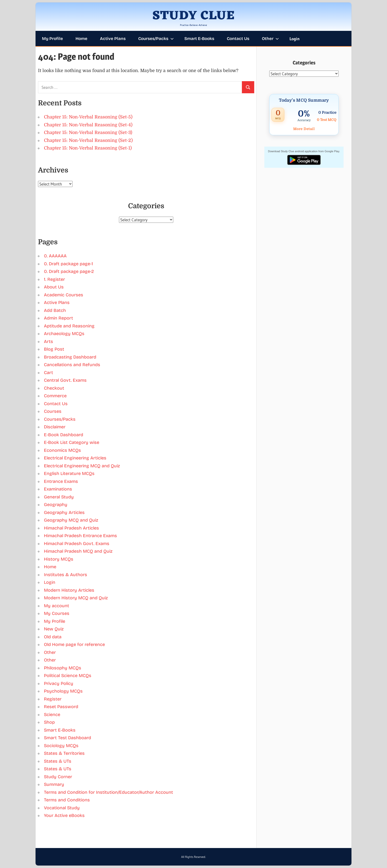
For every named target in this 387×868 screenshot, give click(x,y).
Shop (49, 722)
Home (81, 39)
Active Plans (113, 39)
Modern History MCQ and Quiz (76, 598)
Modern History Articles (69, 590)
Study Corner (58, 777)
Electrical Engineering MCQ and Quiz (82, 466)
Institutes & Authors (66, 575)
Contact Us (238, 39)
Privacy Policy (59, 683)
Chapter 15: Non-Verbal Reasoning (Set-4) (88, 125)
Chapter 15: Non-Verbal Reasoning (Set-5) (88, 117)
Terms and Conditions (67, 800)
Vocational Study (62, 808)
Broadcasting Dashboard (70, 357)
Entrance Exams (61, 481)
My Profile (52, 39)
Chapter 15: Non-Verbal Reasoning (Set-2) (88, 140)
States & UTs (58, 761)
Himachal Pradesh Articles (71, 528)
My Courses (57, 613)
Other (270, 39)
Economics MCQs (62, 450)
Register (53, 699)
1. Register (54, 279)
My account (57, 606)
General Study (59, 497)
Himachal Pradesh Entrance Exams (80, 536)
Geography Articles (64, 512)
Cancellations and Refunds (72, 365)
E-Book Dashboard (64, 435)
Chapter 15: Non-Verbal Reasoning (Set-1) (88, 148)
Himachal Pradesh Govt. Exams (77, 544)
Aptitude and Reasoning (69, 326)
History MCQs (59, 559)
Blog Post (54, 349)
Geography (56, 505)
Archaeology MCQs (64, 334)
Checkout (54, 388)
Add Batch (55, 310)
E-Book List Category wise (72, 442)
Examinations (58, 489)
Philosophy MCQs (63, 668)
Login (295, 39)
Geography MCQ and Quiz (71, 520)
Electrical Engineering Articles (75, 458)
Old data (53, 637)
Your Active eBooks (64, 815)
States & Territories (64, 753)
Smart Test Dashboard (68, 738)
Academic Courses (64, 295)
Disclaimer (55, 427)
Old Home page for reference (74, 644)
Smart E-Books (199, 39)
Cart (48, 373)
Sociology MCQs (61, 746)
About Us (54, 287)
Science (52, 715)
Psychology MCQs (63, 691)
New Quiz (54, 629)
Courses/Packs (156, 39)
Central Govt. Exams (65, 380)
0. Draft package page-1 (68, 264)
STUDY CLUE (194, 16)
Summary (54, 784)
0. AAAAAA (55, 256)
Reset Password (61, 707)
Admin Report (58, 318)
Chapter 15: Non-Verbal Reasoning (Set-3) (88, 132)
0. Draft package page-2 (69, 271)
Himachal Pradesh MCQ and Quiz (78, 551)
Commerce (55, 396)
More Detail (304, 129)
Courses (53, 411)
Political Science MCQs (68, 676)
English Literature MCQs (69, 473)
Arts (48, 341)
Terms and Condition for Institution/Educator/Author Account (108, 792)
